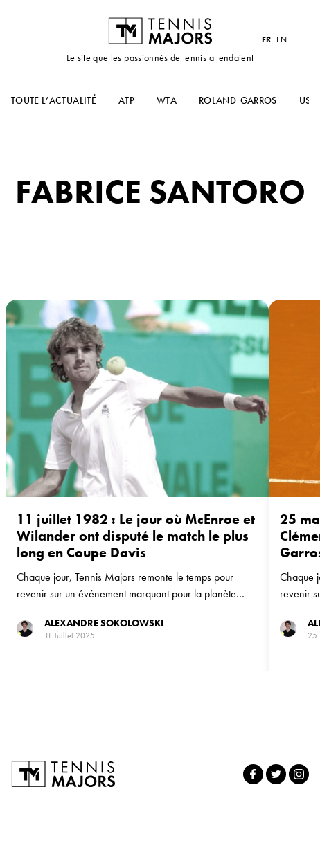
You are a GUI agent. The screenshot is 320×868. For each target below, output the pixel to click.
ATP (126, 100)
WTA (167, 100)
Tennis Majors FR (160, 31)
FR (266, 39)
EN (282, 39)
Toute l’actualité (54, 100)
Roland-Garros (238, 100)
